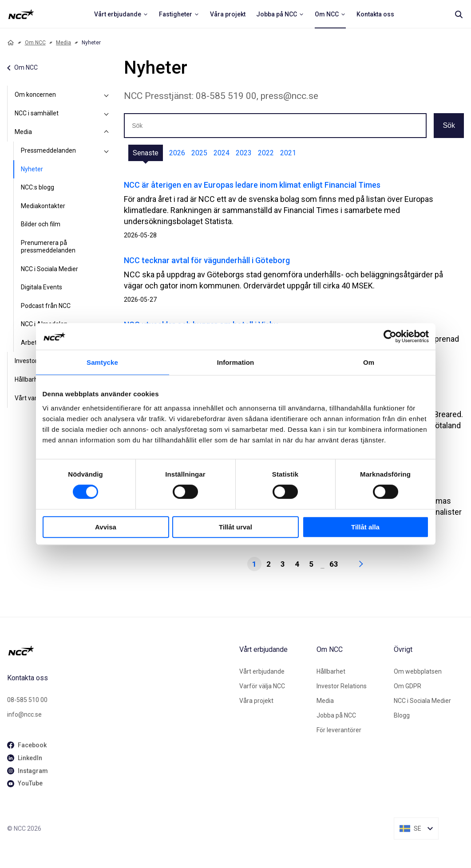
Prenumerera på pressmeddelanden (48, 247)
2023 (244, 153)
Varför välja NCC (262, 686)
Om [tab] (369, 362)
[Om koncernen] (106, 95)
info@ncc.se (24, 714)
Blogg (402, 715)
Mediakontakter (43, 206)
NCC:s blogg (38, 187)
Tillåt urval (236, 527)
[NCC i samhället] (106, 114)
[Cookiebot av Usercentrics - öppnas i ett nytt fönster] (390, 336)
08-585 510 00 (27, 700)
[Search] (459, 14)
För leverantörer (339, 730)
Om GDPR (408, 686)
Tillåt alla (365, 527)
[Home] (11, 43)
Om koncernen (35, 95)
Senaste (146, 153)
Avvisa (106, 527)
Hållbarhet (331, 671)
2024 (222, 153)
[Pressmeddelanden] (106, 151)
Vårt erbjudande (262, 671)
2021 (288, 153)
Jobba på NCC (336, 715)
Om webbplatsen (418, 671)
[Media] (106, 132)
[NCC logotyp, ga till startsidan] (21, 14)
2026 (177, 153)
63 (334, 564)
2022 (266, 153)
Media (63, 43)
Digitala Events (42, 287)
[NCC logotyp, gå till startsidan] (120, 651)
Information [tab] (236, 362)
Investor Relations (342, 686)
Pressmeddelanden (48, 150)
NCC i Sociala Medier (49, 269)
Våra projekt (256, 701)
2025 (199, 153)
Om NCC (35, 43)
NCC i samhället (37, 113)
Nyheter (32, 169)
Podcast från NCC (46, 306)
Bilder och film (41, 224)
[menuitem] (121, 14)
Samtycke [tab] (102, 362)
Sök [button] (449, 125)
